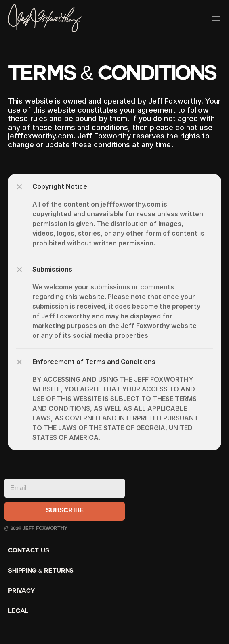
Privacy (21, 591)
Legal (18, 612)
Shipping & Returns (41, 571)
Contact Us (29, 551)
